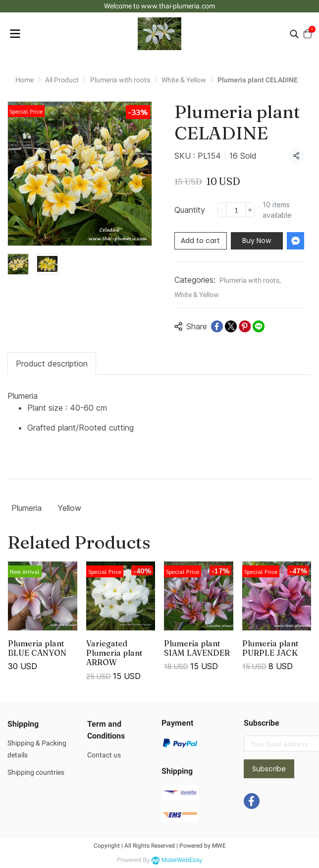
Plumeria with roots (120, 80)
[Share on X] (231, 326)
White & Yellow (184, 80)
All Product (62, 80)
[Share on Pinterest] (245, 326)
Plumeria (27, 508)
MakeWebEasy (182, 860)
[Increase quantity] (250, 210)
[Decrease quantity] (222, 210)
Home (25, 80)
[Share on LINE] (259, 326)
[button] (294, 34)
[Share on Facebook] (217, 326)
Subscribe (269, 769)
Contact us (104, 755)
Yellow (69, 508)
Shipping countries (36, 772)
